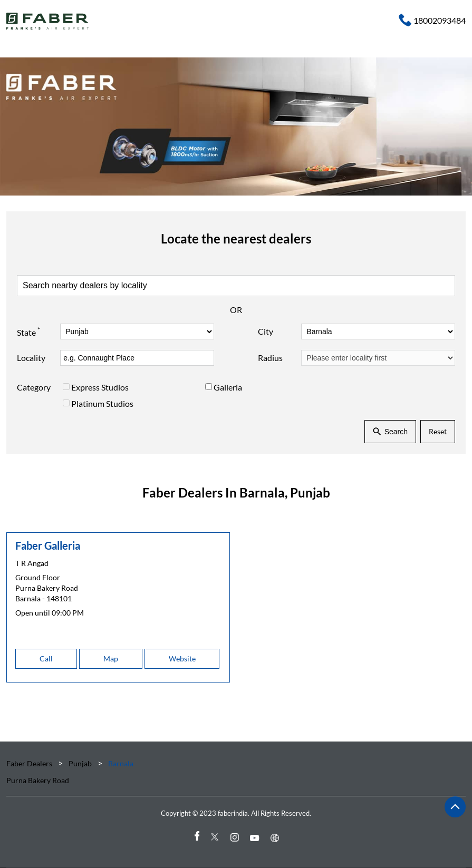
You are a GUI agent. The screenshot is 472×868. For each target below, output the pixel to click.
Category (34, 387)
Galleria (228, 387)
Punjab (80, 763)
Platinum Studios (102, 403)
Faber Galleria (48, 545)
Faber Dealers (30, 763)
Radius (270, 358)
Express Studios (100, 387)
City (266, 331)
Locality (31, 358)
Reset (438, 431)
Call (46, 659)
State (28, 331)
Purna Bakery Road (38, 780)
